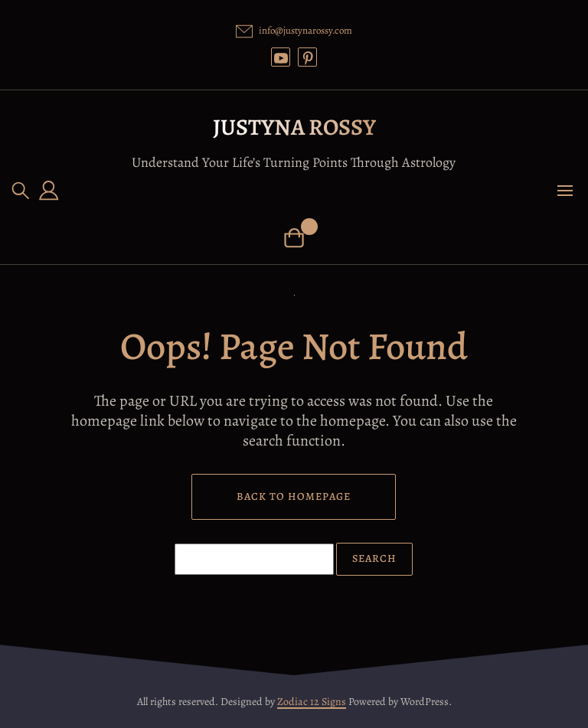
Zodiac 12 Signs (312, 702)
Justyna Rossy (294, 127)
